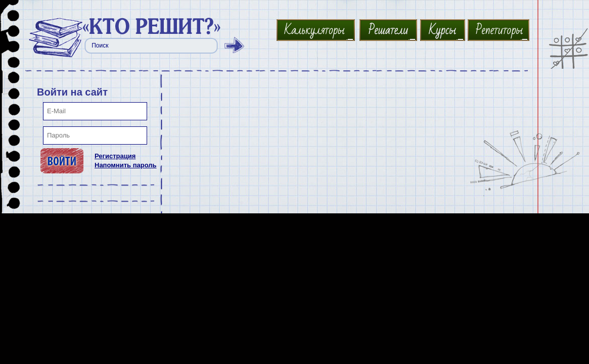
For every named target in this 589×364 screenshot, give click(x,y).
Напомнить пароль (126, 165)
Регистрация (115, 156)
